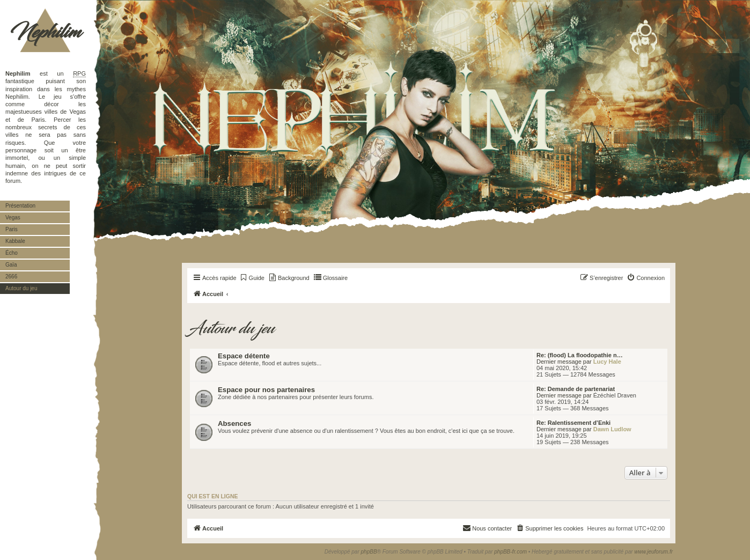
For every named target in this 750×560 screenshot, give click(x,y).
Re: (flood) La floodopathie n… (580, 355)
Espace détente (244, 356)
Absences (234, 423)
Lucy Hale (607, 362)
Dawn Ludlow (612, 429)
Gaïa (11, 265)
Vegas (13, 218)
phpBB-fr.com (510, 552)
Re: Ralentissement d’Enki (573, 423)
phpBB (369, 552)
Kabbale (15, 241)
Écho (12, 253)
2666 (11, 277)
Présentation (20, 206)
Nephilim (46, 32)
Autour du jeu (21, 288)
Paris (12, 229)
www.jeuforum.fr (653, 552)
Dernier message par (564, 362)
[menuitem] (252, 278)
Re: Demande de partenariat (576, 389)
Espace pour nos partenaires (266, 390)
